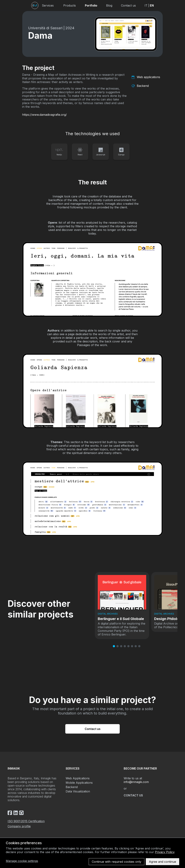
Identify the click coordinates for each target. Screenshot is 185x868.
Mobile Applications (79, 783)
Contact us (128, 5)
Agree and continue (163, 862)
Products (70, 5)
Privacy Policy (165, 852)
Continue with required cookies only (117, 862)
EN (152, 5)
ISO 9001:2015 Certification (26, 821)
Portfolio (91, 5)
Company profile (19, 826)
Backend (72, 787)
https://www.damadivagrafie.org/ (44, 115)
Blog (109, 5)
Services (48, 5)
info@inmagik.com (136, 782)
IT (146, 5)
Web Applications (78, 778)
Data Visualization (78, 791)
